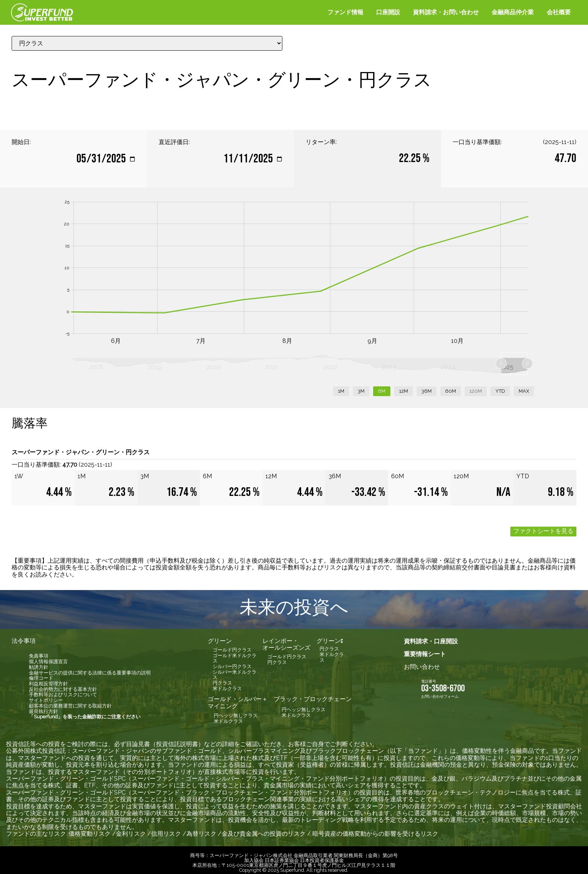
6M (382, 388)
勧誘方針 (39, 664)
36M (427, 388)
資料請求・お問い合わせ (446, 12)
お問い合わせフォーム (440, 693)
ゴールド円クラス (232, 647)
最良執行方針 (43, 708)
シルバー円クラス (232, 663)
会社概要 (559, 12)
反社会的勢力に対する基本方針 (63, 686)
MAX (524, 388)
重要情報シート (425, 651)
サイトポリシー (46, 697)
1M (341, 388)
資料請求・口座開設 (431, 638)
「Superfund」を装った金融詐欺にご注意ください (85, 714)
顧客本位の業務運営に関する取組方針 (70, 703)
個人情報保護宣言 (48, 659)
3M (361, 388)
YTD (500, 388)
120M (476, 388)
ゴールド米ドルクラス (235, 655)
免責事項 (39, 653)
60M (451, 388)
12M (403, 388)
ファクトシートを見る (543, 528)
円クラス (222, 680)
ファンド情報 (345, 12)
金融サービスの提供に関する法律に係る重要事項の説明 (90, 670)
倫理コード (41, 675)
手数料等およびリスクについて (63, 692)
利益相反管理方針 (48, 681)
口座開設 (388, 12)
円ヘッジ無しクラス (236, 713)
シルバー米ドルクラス (235, 672)
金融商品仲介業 (513, 12)
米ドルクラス (227, 686)
